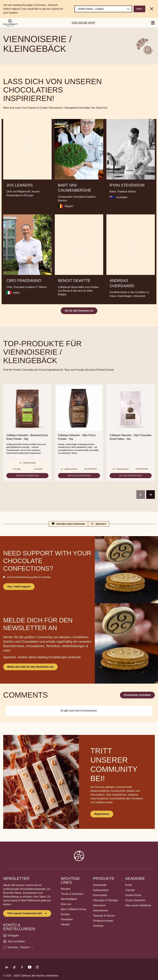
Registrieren (102, 814)
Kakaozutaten (101, 890)
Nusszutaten (100, 895)
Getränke (98, 926)
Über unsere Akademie (138, 905)
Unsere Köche (133, 895)
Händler (65, 924)
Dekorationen (101, 910)
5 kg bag (38, 469)
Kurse (129, 885)
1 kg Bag (16, 469)
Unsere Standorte (135, 900)
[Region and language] (103, 9)
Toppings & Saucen (104, 916)
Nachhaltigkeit (69, 899)
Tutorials (130, 890)
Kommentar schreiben (137, 695)
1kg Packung (91, 469)
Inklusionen (99, 905)
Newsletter (67, 919)
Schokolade (100, 885)
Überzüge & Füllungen (106, 900)
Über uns (66, 904)
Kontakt (65, 914)
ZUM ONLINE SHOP (83, 23)
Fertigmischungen (103, 921)
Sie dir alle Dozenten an (79, 311)
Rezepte (66, 889)
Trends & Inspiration (72, 894)
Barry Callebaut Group (74, 909)
